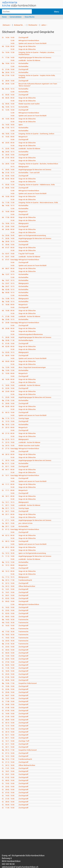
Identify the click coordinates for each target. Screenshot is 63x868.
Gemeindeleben (16, 17)
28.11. (7, 523)
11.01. (7, 768)
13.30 (12, 52)
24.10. (7, 446)
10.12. (7, 553)
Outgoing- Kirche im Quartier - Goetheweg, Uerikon (36, 134)
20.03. (7, 641)
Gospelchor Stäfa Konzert (28, 683)
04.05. (7, 665)
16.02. (7, 608)
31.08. (7, 708)
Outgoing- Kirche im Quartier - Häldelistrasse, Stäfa (37, 185)
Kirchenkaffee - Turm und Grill (29, 173)
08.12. (7, 541)
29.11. (7, 526)
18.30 (12, 553)
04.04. (7, 805)
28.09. (7, 720)
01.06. (7, 677)
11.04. (7, 808)
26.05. (7, 155)
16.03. (7, 626)
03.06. (7, 179)
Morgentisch (23, 137)
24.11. (7, 511)
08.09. (7, 356)
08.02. (7, 781)
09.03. (7, 617)
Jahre (43, 25)
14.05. (7, 125)
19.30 (12, 334)
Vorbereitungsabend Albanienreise (31, 334)
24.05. (7, 152)
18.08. (7, 305)
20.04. (7, 659)
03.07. (7, 257)
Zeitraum (6, 25)
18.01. (7, 771)
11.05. (7, 668)
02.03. (7, 614)
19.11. (7, 502)
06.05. (7, 98)
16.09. (7, 379)
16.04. (7, 52)
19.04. (7, 64)
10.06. (7, 197)
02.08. (7, 290)
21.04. (7, 70)
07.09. (7, 711)
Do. (3, 52)
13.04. (7, 656)
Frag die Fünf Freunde (26, 254)
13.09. (7, 371)
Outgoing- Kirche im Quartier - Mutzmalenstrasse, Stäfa (38, 203)
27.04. (7, 76)
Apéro (21, 125)
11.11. (7, 485)
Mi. (3, 47)
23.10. (7, 443)
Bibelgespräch (24, 167)
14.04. (7, 38)
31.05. (7, 173)
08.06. (7, 680)
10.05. (7, 107)
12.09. (7, 367)
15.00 (12, 523)
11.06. (7, 203)
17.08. (7, 702)
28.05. (7, 164)
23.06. (7, 227)
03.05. (7, 89)
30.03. (7, 650)
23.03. (7, 647)
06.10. (7, 413)
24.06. (7, 230)
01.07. (7, 248)
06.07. (7, 695)
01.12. (7, 530)
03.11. (7, 467)
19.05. (7, 137)
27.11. (7, 520)
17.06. (7, 218)
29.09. (7, 404)
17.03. (7, 632)
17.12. (7, 577)
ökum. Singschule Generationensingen (32, 367)
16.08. (7, 302)
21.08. (7, 317)
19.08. (7, 311)
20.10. (7, 428)
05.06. (7, 185)
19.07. (7, 281)
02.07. (7, 254)
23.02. (7, 611)
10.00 (12, 38)
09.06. (7, 188)
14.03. (7, 620)
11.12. (7, 556)
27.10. (7, 449)
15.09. (7, 374)
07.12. (7, 753)
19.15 (12, 167)
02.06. (7, 176)
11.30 (12, 341)
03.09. (7, 353)
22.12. (7, 583)
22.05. (7, 149)
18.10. (7, 425)
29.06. (7, 692)
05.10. (7, 723)
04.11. (7, 470)
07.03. (7, 793)
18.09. (7, 385)
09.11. (7, 738)
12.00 (12, 41)
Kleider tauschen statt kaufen (29, 104)
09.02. (7, 602)
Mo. (3, 76)
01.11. (7, 464)
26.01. (7, 596)
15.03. (7, 623)
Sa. (3, 104)
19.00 (12, 61)
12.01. (7, 589)
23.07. (7, 284)
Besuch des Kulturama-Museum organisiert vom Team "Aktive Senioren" (38, 85)
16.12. (7, 571)
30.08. (7, 341)
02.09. (7, 347)
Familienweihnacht (25, 580)
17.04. (7, 58)
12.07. (7, 275)
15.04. (7, 47)
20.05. (7, 143)
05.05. (7, 95)
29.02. (7, 790)
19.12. (7, 759)
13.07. (7, 699)
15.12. (7, 565)
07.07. (7, 260)
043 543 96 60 (8, 864)
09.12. (7, 547)
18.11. (7, 496)
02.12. (7, 535)
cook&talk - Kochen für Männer (29, 61)
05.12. (7, 750)
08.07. (7, 269)
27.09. (7, 401)
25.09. (7, 398)
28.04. (7, 81)
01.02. (7, 778)
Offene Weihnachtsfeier (27, 586)
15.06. (7, 686)
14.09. (7, 714)
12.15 (12, 419)
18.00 (12, 125)
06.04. (7, 653)
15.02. (7, 784)
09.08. (7, 293)
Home (4, 17)
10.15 (12, 64)
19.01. (7, 592)
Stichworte (33, 25)
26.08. (7, 329)
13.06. (7, 683)
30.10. (7, 461)
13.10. (7, 422)
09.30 (12, 47)
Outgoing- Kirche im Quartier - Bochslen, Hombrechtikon (38, 164)
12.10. (7, 726)
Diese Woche (30, 17)
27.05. (7, 158)
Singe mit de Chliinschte (27, 47)
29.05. (7, 170)
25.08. (7, 323)
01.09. (7, 344)
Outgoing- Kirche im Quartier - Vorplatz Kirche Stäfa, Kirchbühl (37, 77)
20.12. (7, 580)
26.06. (7, 239)
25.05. (7, 674)
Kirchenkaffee (23, 64)
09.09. (7, 362)
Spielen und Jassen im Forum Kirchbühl (32, 44)
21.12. (7, 762)
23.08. (7, 320)
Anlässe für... (19, 25)
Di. (3, 38)
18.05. (7, 134)
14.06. (7, 206)
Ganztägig (14, 260)
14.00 (12, 44)
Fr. (3, 58)
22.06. (7, 689)
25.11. (7, 514)
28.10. (7, 455)
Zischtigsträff (23, 38)
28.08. (7, 338)
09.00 (12, 137)
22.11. (7, 508)
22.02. (7, 787)
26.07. (7, 287)
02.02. (7, 599)
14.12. (7, 756)
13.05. (7, 119)
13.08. (7, 299)
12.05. (7, 110)
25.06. (7, 236)
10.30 (12, 49)
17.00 (12, 580)
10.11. (7, 476)
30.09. (7, 407)
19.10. (7, 729)
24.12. (7, 586)
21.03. (7, 644)
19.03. (7, 638)
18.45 (12, 236)
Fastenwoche (23, 620)
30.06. (7, 245)
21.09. (7, 717)
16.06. (7, 212)
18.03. (7, 635)
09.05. (7, 104)
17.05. (7, 128)
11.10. (7, 419)
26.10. (7, 732)
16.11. (7, 741)
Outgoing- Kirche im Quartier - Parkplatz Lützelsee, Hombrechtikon (36, 54)
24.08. (7, 705)
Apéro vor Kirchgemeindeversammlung (32, 236)
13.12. (7, 562)
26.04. (7, 73)
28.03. (7, 802)
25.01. (7, 774)
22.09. (7, 388)
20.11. (7, 505)
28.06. (7, 242)
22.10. (7, 440)
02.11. (7, 735)
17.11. (7, 490)
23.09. (7, 392)
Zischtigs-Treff (24, 741)
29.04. (7, 84)
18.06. (7, 224)
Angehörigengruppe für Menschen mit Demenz (35, 58)
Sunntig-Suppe (24, 419)
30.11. (7, 747)
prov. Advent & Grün (25, 523)
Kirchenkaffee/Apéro (26, 341)
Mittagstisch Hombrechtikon (29, 41)
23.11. (7, 744)
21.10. (7, 434)
